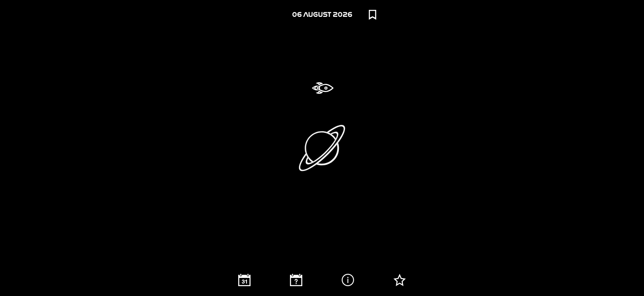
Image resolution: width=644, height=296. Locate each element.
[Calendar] (244, 280)
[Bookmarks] (373, 15)
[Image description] (348, 280)
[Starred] (400, 280)
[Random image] (296, 280)
